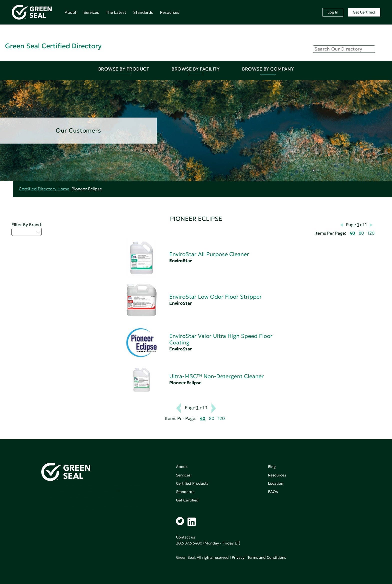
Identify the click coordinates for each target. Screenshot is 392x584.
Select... (27, 232)
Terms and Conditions (267, 557)
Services (91, 12)
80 (361, 233)
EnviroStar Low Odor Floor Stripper (215, 297)
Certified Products (192, 483)
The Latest (116, 12)
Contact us (185, 537)
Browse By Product (124, 69)
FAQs (273, 492)
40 (352, 233)
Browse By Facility (195, 69)
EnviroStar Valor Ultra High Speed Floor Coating (221, 339)
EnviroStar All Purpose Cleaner (209, 254)
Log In (333, 12)
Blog (272, 467)
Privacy (238, 557)
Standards (143, 12)
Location (276, 483)
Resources (170, 12)
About (71, 12)
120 (371, 233)
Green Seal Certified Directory (53, 46)
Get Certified (364, 12)
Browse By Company (268, 69)
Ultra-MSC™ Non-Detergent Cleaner (216, 376)
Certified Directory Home (44, 189)
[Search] (344, 49)
